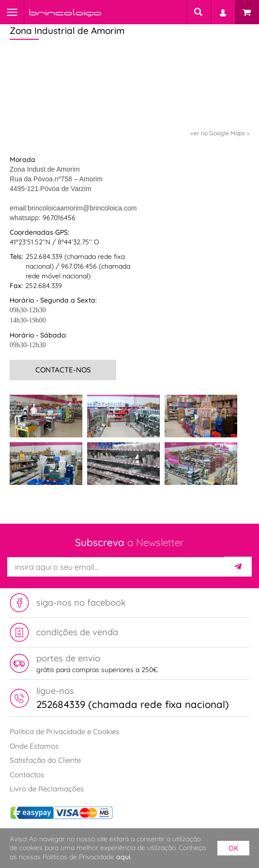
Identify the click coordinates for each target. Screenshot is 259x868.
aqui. (124, 857)
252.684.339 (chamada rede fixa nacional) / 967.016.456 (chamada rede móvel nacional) (78, 266)
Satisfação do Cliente (45, 760)
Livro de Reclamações (47, 789)
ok (233, 848)
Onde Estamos (34, 746)
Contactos (27, 775)
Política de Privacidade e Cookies (64, 731)
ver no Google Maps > (220, 133)
